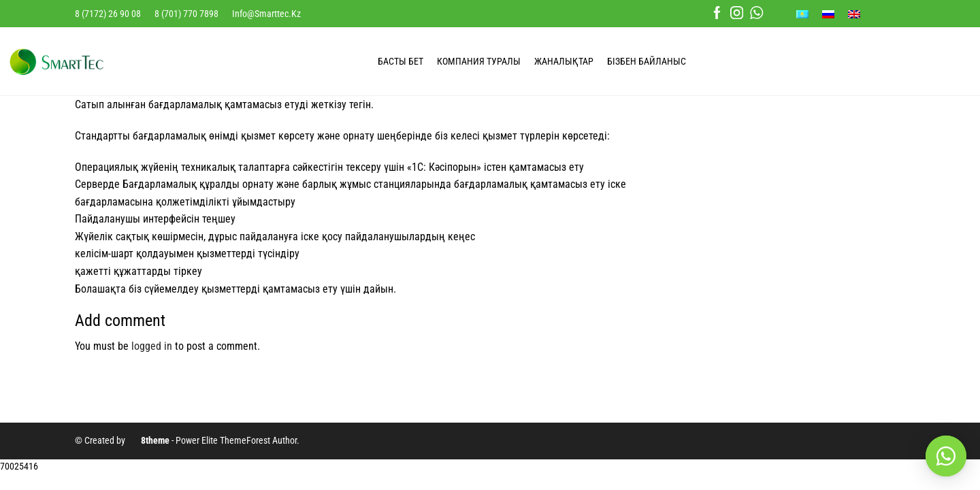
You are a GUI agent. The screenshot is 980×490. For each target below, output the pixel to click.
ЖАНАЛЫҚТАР (564, 61)
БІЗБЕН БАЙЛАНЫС (647, 61)
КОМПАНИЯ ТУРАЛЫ (479, 61)
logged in (152, 346)
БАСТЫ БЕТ (401, 61)
